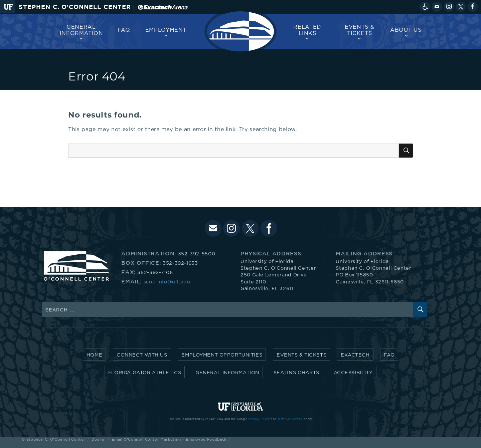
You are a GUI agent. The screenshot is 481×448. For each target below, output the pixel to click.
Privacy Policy (259, 419)
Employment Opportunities (222, 355)
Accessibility (353, 373)
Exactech (355, 355)
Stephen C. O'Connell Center (75, 7)
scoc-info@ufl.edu (167, 282)
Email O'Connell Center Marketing (146, 439)
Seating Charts (296, 373)
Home (94, 355)
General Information (82, 30)
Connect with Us (142, 355)
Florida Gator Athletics (145, 373)
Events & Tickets (359, 30)
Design (99, 439)
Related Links (307, 30)
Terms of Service (290, 419)
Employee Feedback (206, 439)
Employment (166, 30)
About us (406, 30)
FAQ (124, 30)
